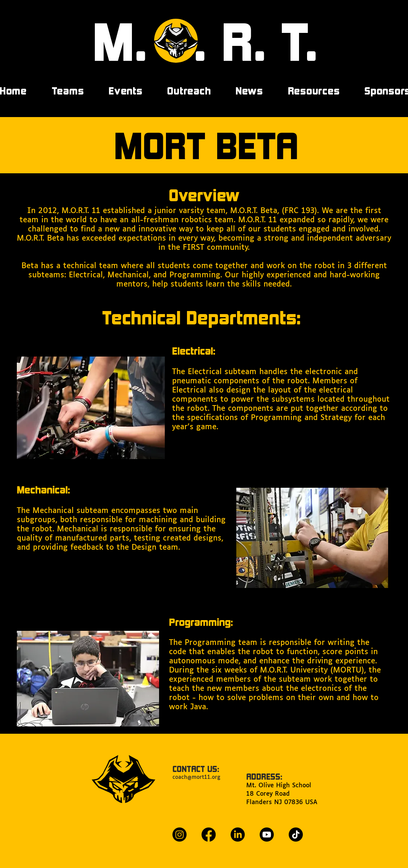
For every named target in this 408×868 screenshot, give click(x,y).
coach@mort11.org (196, 777)
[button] (126, 91)
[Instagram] (180, 835)
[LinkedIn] (238, 835)
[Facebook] (209, 835)
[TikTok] (296, 835)
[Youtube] (267, 835)
